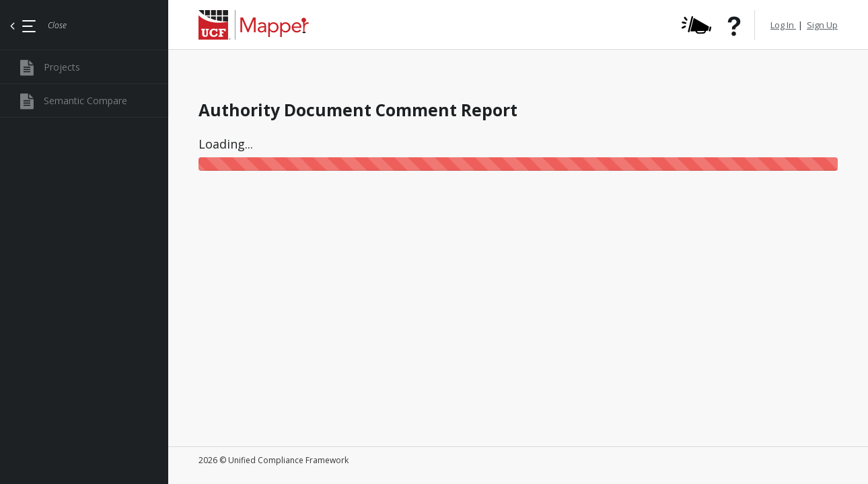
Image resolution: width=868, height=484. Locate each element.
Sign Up (822, 25)
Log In (783, 25)
